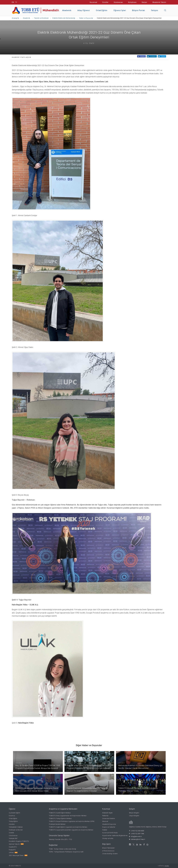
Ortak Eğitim (102, 10)
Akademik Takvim (159, 2)
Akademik (67, 10)
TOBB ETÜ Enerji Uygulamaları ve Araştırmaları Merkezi (68, 816)
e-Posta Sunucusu (108, 851)
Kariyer (145, 2)
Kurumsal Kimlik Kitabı (110, 833)
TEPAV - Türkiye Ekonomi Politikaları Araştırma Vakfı (66, 852)
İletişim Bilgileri (134, 813)
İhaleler (105, 830)
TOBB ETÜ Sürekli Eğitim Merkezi (60, 813)
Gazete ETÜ (13, 847)
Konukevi (12, 824)
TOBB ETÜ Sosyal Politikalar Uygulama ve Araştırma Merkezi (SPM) (72, 821)
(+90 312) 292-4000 (138, 831)
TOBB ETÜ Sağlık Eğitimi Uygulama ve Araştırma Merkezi (68, 827)
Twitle (163, 56)
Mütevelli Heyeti (107, 813)
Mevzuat (105, 821)
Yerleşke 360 (13, 838)
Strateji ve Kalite (108, 838)
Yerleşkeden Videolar (16, 827)
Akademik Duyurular (109, 824)
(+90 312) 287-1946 (138, 834)
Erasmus (12, 816)
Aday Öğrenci (84, 10)
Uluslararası (118, 2)
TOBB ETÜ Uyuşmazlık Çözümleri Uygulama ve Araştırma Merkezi (71, 830)
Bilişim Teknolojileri (108, 848)
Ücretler (105, 2)
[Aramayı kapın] (165, 10)
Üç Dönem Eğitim (14, 813)
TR (16, 2)
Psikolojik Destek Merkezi (57, 824)
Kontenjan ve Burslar (16, 830)
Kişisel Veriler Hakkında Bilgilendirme (115, 836)
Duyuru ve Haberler (109, 827)
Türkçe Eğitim (13, 821)
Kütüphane (132, 2)
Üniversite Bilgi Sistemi (110, 854)
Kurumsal (93, 2)
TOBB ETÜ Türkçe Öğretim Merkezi (60, 818)
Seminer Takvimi (14, 844)
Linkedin (153, 56)
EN (13, 2)
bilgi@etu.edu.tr (137, 836)
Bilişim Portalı (139, 10)
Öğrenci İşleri (120, 10)
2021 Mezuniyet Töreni (16, 855)
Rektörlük (105, 816)
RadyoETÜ (12, 850)
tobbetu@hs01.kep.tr (138, 839)
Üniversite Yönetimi (109, 818)
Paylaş (143, 56)
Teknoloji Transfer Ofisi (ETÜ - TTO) (60, 839)
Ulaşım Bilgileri (134, 816)
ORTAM (11, 853)
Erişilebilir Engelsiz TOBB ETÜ (19, 841)
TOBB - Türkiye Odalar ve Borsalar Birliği (62, 849)
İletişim (155, 10)
